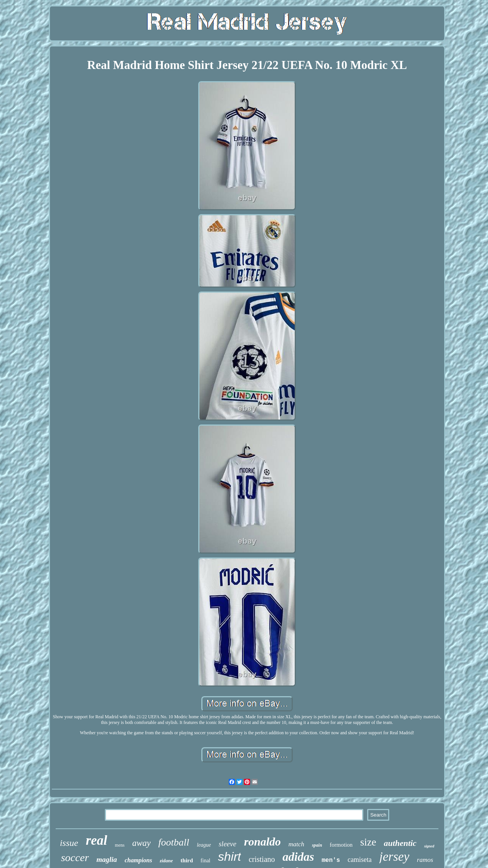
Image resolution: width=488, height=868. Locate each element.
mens (120, 845)
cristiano (262, 859)
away (142, 843)
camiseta (360, 860)
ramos (425, 860)
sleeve (227, 844)
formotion (341, 845)
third (187, 860)
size (368, 842)
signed (429, 846)
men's (331, 860)
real (96, 840)
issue (69, 843)
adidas (298, 857)
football (174, 842)
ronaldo (262, 842)
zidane (166, 861)
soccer (75, 858)
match (297, 844)
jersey (394, 857)
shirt (230, 857)
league (204, 845)
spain (317, 845)
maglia (107, 859)
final (205, 861)
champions (138, 860)
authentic (400, 843)
